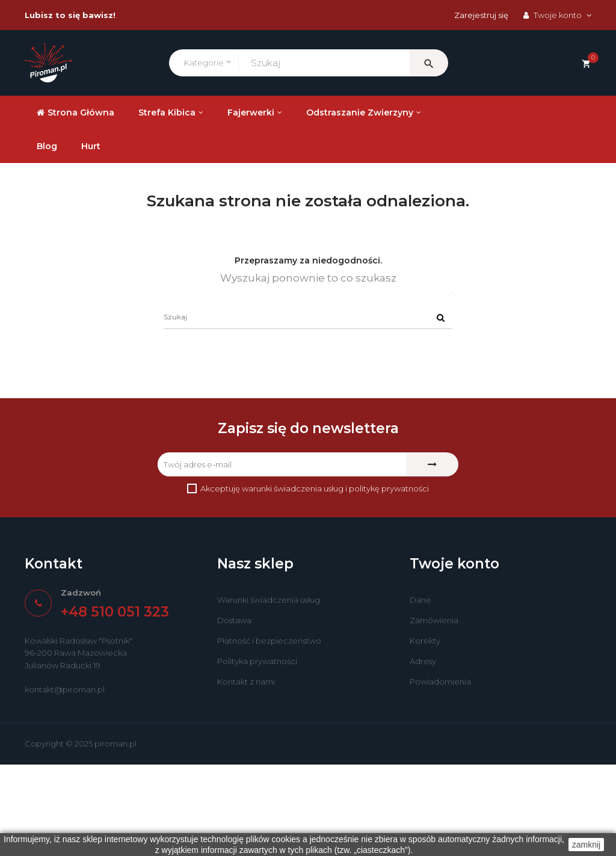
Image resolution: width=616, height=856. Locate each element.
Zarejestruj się (481, 15)
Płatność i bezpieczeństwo (269, 733)
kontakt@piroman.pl (65, 781)
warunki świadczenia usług (293, 580)
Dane (420, 692)
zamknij (586, 845)
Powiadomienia (440, 774)
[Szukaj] (308, 408)
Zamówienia (434, 712)
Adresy (423, 753)
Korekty (425, 733)
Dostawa (234, 712)
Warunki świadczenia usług (269, 692)
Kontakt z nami (246, 774)
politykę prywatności (389, 580)
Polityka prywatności (257, 753)
